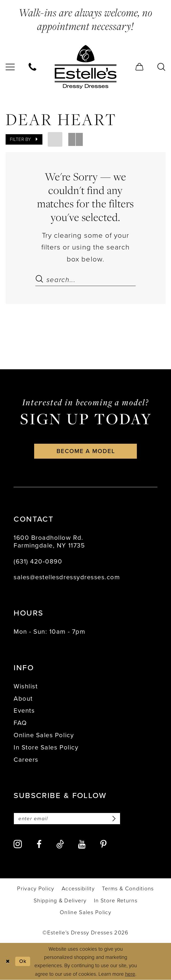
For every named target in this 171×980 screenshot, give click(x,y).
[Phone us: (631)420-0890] (33, 67)
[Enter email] (67, 819)
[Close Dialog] (8, 962)
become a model (86, 451)
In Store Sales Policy (46, 747)
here (130, 974)
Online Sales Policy (44, 735)
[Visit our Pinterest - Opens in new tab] (103, 845)
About (23, 699)
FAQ (20, 723)
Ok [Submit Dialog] (23, 961)
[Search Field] (86, 280)
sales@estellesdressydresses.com (67, 577)
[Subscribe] (113, 819)
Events (24, 711)
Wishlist (26, 686)
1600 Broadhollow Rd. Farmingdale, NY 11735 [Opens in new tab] (49, 542)
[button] (140, 67)
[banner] (85, 67)
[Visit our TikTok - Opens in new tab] (60, 844)
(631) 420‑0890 (38, 561)
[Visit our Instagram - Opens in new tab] (18, 844)
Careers (26, 760)
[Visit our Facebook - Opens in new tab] (39, 845)
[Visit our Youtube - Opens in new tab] (82, 845)
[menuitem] (33, 67)
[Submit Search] (41, 280)
